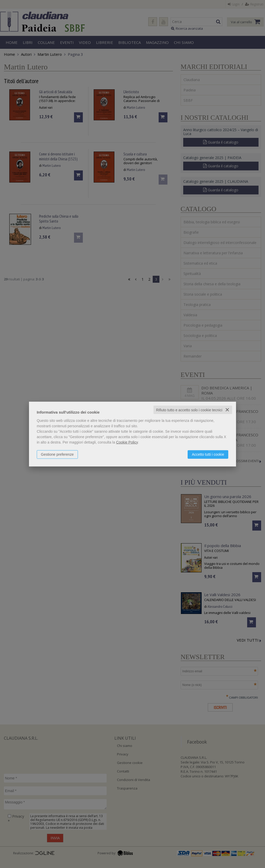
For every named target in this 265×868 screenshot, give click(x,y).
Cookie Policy (127, 442)
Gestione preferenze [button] (57, 454)
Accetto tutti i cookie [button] (208, 454)
